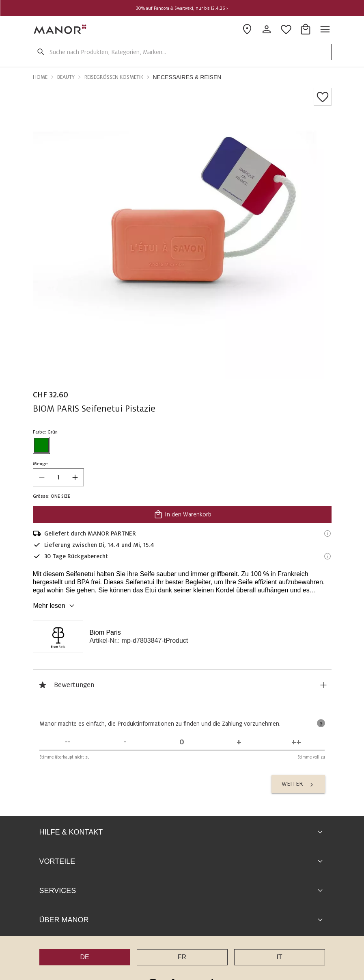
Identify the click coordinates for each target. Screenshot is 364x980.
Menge (40, 464)
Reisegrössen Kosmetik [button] (114, 77)
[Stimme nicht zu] (125, 742)
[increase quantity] (75, 477)
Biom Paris (105, 632)
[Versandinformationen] (327, 533)
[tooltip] (321, 723)
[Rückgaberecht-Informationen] (327, 556)
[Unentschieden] (182, 742)
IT (279, 957)
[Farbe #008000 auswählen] (41, 445)
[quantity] (58, 477)
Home (40, 77)
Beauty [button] (66, 77)
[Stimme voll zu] (296, 742)
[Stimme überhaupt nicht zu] (68, 742)
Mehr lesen (55, 606)
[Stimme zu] (239, 742)
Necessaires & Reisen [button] (187, 77)
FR (182, 957)
